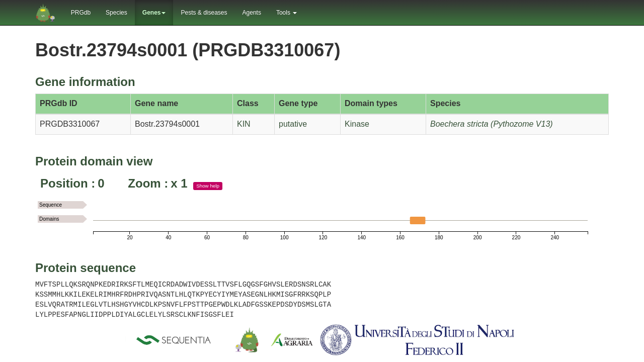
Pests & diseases (204, 13)
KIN (244, 124)
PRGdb (81, 13)
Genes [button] (154, 13)
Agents (252, 13)
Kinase (357, 124)
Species (116, 13)
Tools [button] (287, 13)
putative (293, 124)
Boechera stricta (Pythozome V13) (492, 124)
